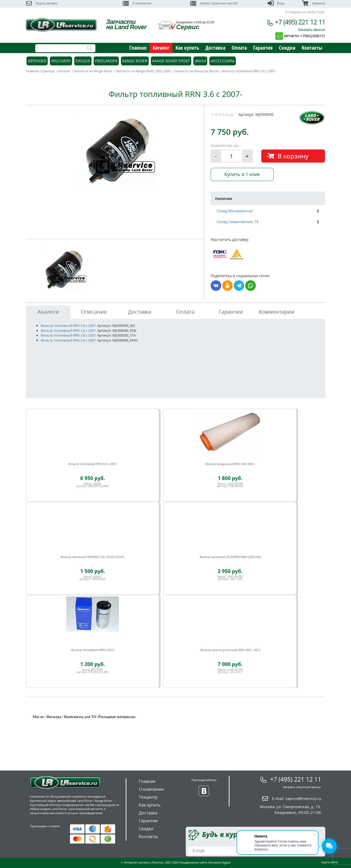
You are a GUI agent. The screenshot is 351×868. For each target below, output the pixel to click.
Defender (37, 61)
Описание (94, 312)
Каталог (161, 48)
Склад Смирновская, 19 (238, 222)
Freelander (106, 61)
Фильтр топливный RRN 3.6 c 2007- (69, 325)
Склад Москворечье (235, 211)
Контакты (312, 48)
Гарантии (231, 312)
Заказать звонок (312, 29)
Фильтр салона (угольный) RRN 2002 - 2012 (230, 650)
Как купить (187, 48)
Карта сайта (330, 862)
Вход (276, 3)
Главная (138, 48)
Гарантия (263, 48)
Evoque (83, 61)
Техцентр (148, 797)
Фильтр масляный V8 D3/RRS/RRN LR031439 (230, 557)
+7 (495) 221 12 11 (300, 22)
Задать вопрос (42, 3)
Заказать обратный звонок (302, 787)
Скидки (287, 48)
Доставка (215, 48)
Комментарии (276, 312)
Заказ (200, 61)
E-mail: (297, 798)
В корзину (293, 156)
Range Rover (135, 61)
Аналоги (48, 312)
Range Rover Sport (171, 61)
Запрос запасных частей (214, 3)
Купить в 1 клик (242, 174)
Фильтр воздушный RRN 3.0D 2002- (230, 464)
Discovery (61, 61)
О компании (137, 3)
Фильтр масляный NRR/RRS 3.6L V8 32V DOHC (92, 557)
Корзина (313, 3)
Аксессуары (223, 61)
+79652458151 (313, 36)
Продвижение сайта (193, 862)
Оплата (239, 48)
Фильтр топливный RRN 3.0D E (93, 650)
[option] (116, 149)
